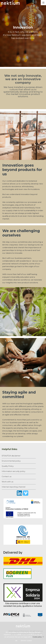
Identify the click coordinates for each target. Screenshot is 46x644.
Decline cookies (26, 641)
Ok (16, 641)
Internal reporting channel (14, 487)
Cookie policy (37, 637)
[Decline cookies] (43, 637)
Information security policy (13, 471)
